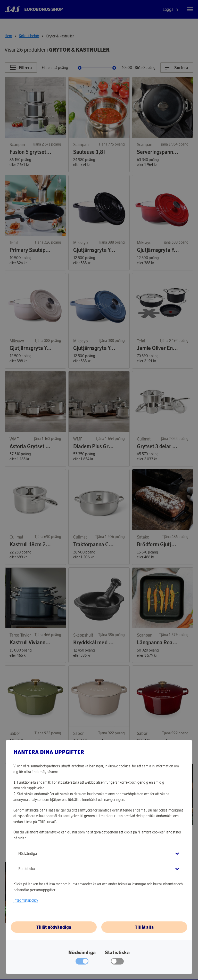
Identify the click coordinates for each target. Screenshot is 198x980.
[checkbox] (117, 962)
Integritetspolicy (26, 900)
